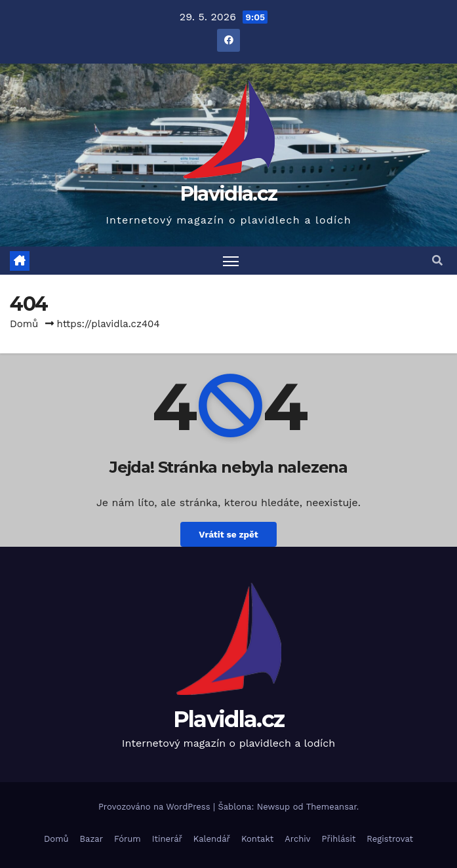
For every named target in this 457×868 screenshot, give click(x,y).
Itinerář (167, 839)
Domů (24, 324)
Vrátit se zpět (228, 534)
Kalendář (212, 839)
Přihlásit (339, 839)
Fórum (128, 839)
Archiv (297, 839)
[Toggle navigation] (231, 261)
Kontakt (257, 839)
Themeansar (331, 807)
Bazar (91, 839)
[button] (437, 261)
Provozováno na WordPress (156, 807)
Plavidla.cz (228, 194)
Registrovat (390, 839)
